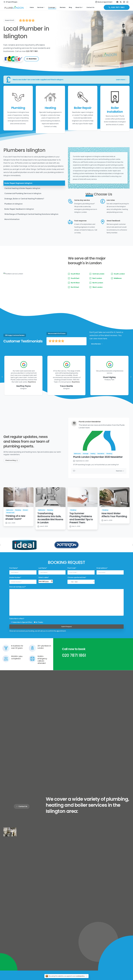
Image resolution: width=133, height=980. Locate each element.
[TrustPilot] (13, 59)
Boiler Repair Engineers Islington (18, 183)
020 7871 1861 (32, 51)
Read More (75, 386)
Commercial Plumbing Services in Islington (23, 193)
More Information (12, 219)
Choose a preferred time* (77, 582)
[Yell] (10, 59)
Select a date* (44, 582)
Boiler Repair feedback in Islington (19, 209)
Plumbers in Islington (13, 204)
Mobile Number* (15, 582)
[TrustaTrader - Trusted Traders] (17, 59)
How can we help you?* (18, 591)
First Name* (14, 572)
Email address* (102, 572)
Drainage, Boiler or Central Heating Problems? (24, 199)
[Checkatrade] (20, 59)
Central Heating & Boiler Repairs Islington (22, 188)
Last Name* (43, 572)
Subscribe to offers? (17, 623)
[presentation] (2, 381)
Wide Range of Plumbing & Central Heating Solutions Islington (31, 214)
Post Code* (72, 572)
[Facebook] (6, 59)
